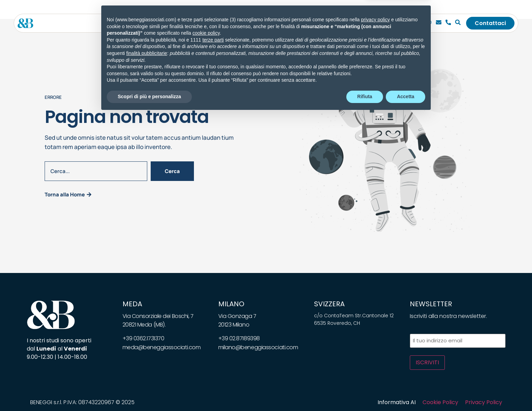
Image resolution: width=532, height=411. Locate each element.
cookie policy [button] (206, 329)
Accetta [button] (406, 392)
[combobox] (96, 171)
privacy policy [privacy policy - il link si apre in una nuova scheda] (375, 315)
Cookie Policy (440, 402)
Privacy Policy (484, 402)
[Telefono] (448, 23)
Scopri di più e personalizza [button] (149, 392)
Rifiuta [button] (365, 392)
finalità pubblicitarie (147, 349)
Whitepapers (302, 23)
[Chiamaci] (429, 23)
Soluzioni (234, 23)
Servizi (198, 23)
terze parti (213, 335)
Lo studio (167, 23)
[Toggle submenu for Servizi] (210, 23)
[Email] (439, 23)
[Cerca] (458, 23)
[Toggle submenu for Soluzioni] (249, 23)
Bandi (337, 23)
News (268, 23)
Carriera (366, 23)
